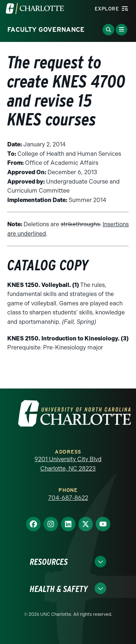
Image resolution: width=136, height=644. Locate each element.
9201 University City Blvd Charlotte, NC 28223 (68, 464)
